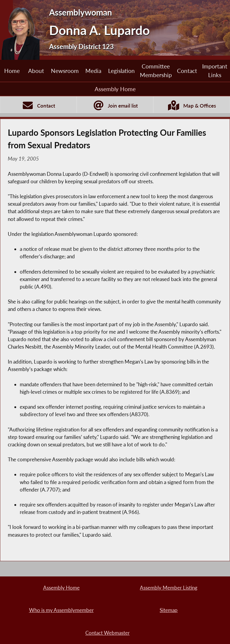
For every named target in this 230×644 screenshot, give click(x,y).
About (36, 71)
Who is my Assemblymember (61, 610)
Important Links (215, 70)
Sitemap (169, 610)
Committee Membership (156, 70)
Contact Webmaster (108, 633)
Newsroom (65, 71)
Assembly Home (115, 89)
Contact (187, 71)
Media (93, 71)
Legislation (121, 71)
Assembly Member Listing (169, 588)
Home (12, 71)
